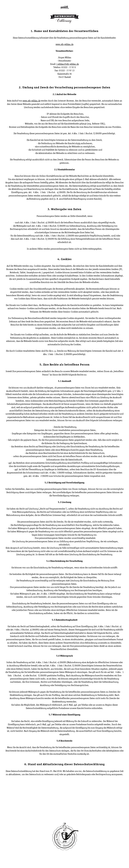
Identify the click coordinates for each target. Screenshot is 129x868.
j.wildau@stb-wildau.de (68, 64)
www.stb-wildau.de (64, 44)
